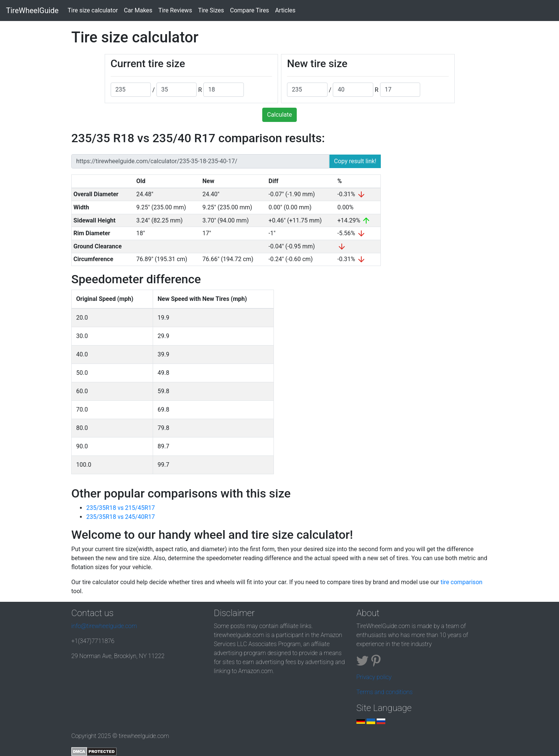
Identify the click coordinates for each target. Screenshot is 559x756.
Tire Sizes (211, 10)
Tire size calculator (94, 10)
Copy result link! (355, 161)
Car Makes (138, 10)
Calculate (280, 115)
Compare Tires (249, 10)
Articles (285, 10)
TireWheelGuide (32, 11)
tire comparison (461, 582)
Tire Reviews (175, 10)
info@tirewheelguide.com (104, 626)
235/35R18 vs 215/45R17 (121, 508)
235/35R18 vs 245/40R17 (121, 517)
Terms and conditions (385, 692)
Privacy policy (374, 677)
